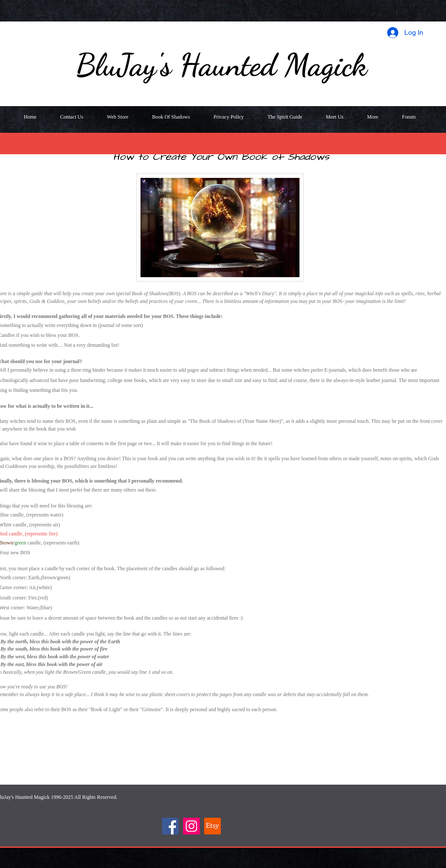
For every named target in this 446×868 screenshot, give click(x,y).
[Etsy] (212, 826)
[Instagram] (191, 826)
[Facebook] (170, 826)
